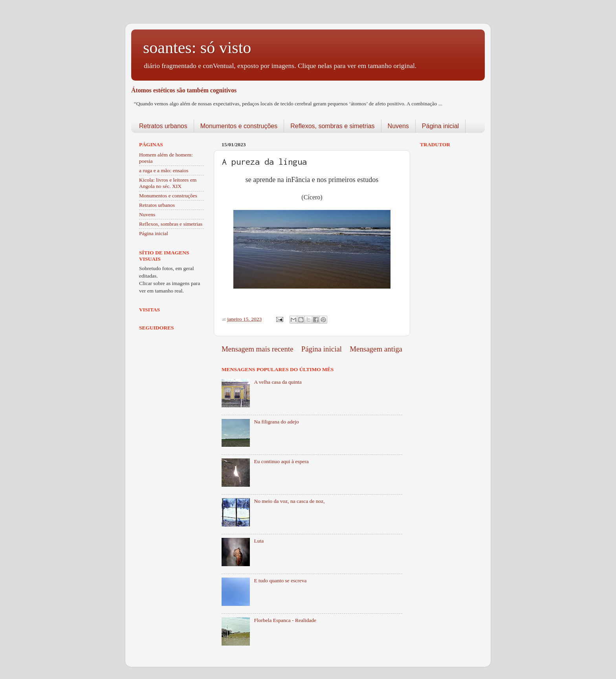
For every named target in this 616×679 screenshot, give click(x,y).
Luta (259, 541)
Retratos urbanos (163, 126)
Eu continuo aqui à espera (281, 461)
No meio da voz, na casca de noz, (289, 501)
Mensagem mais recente (258, 349)
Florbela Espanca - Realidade (285, 620)
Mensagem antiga (376, 349)
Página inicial (440, 126)
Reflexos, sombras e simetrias (332, 126)
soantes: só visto (197, 48)
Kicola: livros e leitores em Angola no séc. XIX (168, 183)
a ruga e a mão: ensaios (164, 170)
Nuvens (398, 126)
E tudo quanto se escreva (280, 581)
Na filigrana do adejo (276, 422)
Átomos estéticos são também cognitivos (184, 90)
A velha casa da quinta (278, 382)
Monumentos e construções (239, 126)
